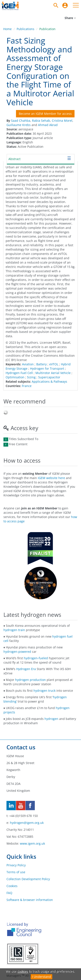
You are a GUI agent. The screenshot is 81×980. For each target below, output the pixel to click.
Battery (41, 364)
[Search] (56, 5)
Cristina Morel (62, 121)
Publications (25, 29)
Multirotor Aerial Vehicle (53, 373)
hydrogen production (30, 680)
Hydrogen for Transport (47, 369)
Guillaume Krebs (19, 125)
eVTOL (54, 364)
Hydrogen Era (26, 669)
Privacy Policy (16, 865)
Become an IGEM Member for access (45, 114)
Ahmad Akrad (48, 125)
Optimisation (15, 377)
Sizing (31, 377)
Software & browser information (30, 900)
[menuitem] (65, 5)
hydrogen (51, 719)
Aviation (28, 364)
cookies (23, 971)
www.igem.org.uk (32, 843)
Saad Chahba (21, 121)
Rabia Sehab (41, 121)
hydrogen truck (44, 691)
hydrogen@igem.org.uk (27, 823)
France (27, 386)
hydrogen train (14, 630)
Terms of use (16, 872)
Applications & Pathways (49, 381)
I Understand (41, 977)
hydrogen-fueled (36, 658)
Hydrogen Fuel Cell (19, 373)
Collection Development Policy (28, 879)
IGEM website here (51, 478)
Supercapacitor (49, 377)
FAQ (9, 893)
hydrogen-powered (17, 652)
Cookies (12, 886)
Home (7, 29)
